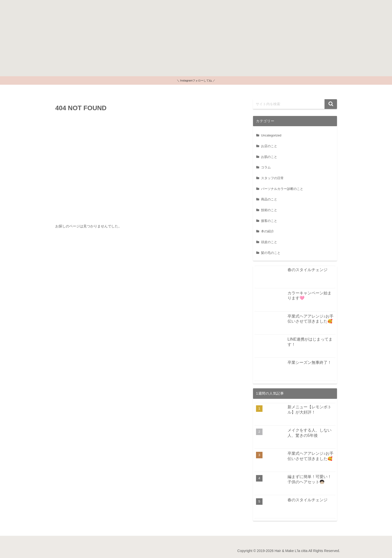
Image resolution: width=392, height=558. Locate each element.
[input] (295, 104)
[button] (331, 104)
